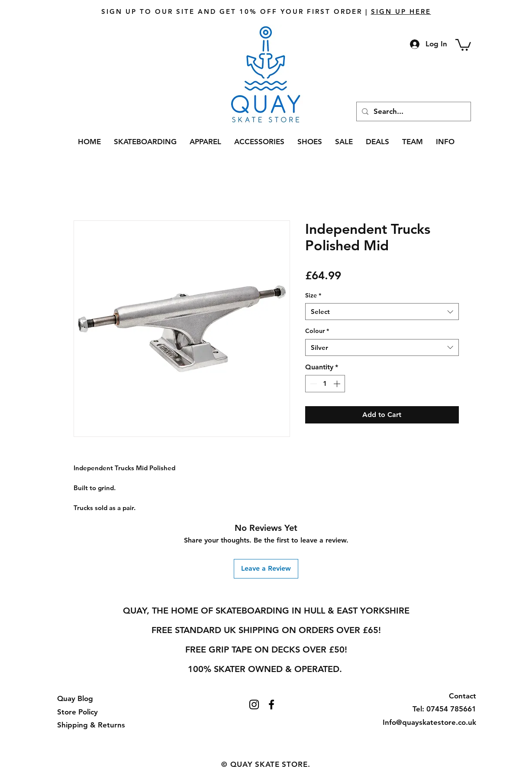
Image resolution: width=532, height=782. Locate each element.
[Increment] (338, 384)
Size (313, 295)
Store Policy (77, 712)
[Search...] (413, 111)
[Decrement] (313, 384)
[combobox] (382, 312)
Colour (317, 331)
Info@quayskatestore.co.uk (429, 722)
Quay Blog (75, 698)
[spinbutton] (325, 384)
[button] (463, 44)
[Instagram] (254, 704)
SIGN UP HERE (401, 11)
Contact (463, 696)
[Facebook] (271, 704)
